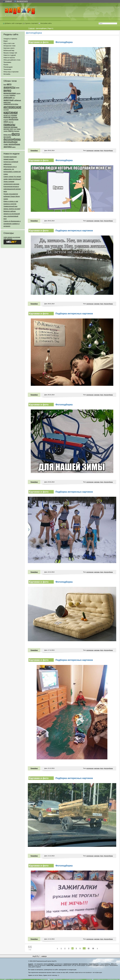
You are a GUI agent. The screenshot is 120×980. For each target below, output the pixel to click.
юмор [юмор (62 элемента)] (14, 147)
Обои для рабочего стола (12, 60)
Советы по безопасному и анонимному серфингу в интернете (12, 224)
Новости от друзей (10, 55)
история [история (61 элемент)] (6, 110)
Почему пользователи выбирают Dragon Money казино (12, 196)
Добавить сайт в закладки (12, 23)
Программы (7, 62)
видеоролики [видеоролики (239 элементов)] (10, 93)
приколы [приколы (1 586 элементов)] (9, 124)
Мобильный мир (9, 51)
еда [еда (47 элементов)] (13, 98)
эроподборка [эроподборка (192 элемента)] (14, 144)
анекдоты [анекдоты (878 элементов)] (9, 87)
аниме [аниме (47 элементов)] (18, 88)
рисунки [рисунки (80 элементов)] (6, 129)
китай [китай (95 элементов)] (6, 115)
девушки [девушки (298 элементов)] (8, 97)
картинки (97, 151)
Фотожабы (7, 74)
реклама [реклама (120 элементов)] (14, 127)
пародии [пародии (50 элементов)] (11, 122)
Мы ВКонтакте (22, 1)
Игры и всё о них (9, 43)
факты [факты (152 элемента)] (11, 131)
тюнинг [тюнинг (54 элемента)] (6, 131)
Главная (8, 1)
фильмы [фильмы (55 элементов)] (17, 131)
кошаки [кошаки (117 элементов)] (14, 115)
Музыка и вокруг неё (10, 53)
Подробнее (34, 151)
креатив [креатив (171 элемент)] (7, 117)
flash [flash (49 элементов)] (5, 85)
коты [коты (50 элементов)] (9, 115)
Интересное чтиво (9, 46)
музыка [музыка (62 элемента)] (6, 120)
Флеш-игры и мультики (11, 72)
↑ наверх (43, 956)
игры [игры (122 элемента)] (16, 104)
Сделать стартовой (30, 23)
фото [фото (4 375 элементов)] (16, 134)
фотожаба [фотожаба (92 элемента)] (7, 137)
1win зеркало (8, 239)
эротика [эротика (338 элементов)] (8, 147)
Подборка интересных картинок (74, 231)
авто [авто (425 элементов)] (9, 84)
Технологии (7, 69)
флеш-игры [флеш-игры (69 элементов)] (7, 135)
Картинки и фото (9, 48)
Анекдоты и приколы (10, 39)
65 (89, 948)
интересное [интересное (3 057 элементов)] (12, 107)
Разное (6, 65)
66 (93, 948)
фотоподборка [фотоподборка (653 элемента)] (12, 139)
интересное (90, 151)
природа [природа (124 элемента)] (7, 127)
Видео (6, 41)
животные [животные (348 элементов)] (9, 100)
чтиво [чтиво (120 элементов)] (6, 144)
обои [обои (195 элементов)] (6, 122)
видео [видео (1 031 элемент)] (7, 90)
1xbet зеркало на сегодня (12, 237)
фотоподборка (108, 151)
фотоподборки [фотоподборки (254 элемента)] (10, 142)
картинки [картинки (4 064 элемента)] (11, 112)
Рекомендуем (8, 67)
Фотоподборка (64, 42)
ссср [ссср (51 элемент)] (15, 129)
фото (102, 151)
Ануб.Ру (36, 956)
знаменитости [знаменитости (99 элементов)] (9, 104)
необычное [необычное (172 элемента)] (13, 119)
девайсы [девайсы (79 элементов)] (12, 95)
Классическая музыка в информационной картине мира (12, 189)
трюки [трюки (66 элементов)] (19, 129)
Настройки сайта (45, 23)
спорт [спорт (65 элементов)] (11, 129)
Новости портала (9, 58)
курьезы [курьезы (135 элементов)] (14, 117)
